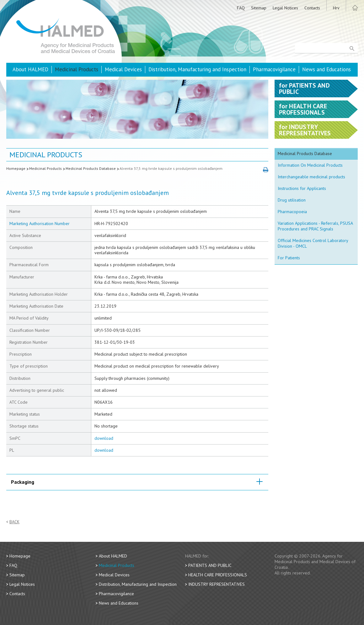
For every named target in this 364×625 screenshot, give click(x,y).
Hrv (336, 8)
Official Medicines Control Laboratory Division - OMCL (313, 243)
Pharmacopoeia (292, 212)
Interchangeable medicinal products (311, 177)
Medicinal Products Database (91, 168)
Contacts (312, 8)
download (104, 438)
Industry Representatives (217, 584)
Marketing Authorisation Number (40, 224)
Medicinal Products (77, 69)
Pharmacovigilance (274, 69)
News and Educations (327, 69)
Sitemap (259, 8)
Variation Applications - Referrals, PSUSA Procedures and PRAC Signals (315, 226)
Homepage (16, 168)
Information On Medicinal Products (310, 165)
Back (14, 522)
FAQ (241, 8)
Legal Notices (285, 8)
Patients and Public (210, 565)
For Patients (289, 258)
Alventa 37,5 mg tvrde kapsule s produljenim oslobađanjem (171, 168)
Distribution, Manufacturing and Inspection (197, 69)
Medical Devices (123, 69)
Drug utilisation (292, 200)
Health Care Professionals (218, 575)
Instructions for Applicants (302, 188)
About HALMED (30, 69)
